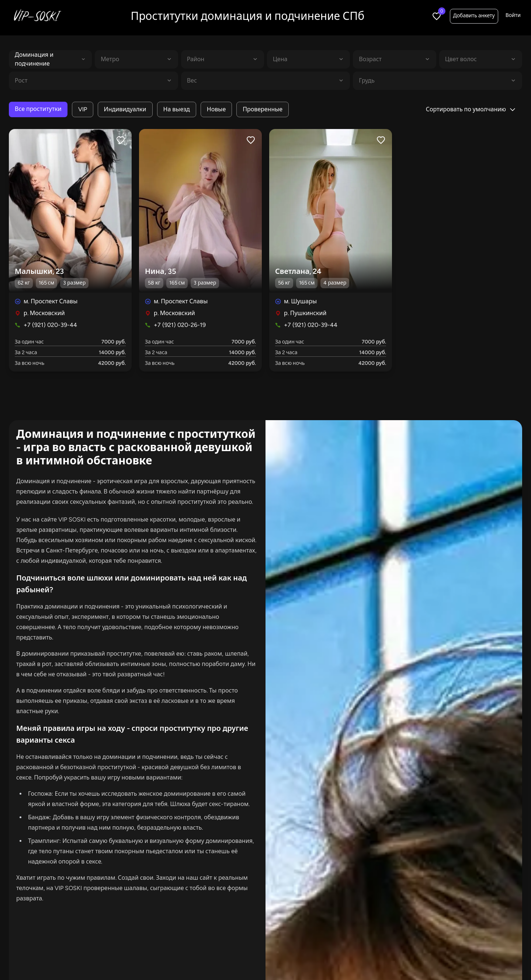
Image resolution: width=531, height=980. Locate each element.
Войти (513, 15)
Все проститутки (38, 109)
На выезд (177, 109)
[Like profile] (121, 140)
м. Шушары (300, 301)
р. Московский (44, 313)
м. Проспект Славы (51, 301)
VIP (83, 109)
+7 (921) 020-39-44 (50, 325)
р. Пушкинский (305, 313)
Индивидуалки (125, 109)
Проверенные (263, 109)
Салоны (362, 957)
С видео (323, 957)
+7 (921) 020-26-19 (180, 325)
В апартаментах (213, 957)
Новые (216, 109)
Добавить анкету (474, 16)
